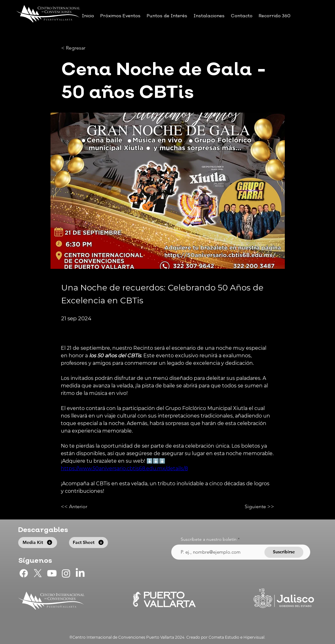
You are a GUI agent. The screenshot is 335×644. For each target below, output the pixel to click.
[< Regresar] (82, 48)
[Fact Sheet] (88, 543)
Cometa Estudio (224, 637)
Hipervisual (254, 637)
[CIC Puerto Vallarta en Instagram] (66, 573)
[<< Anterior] (82, 507)
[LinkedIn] (80, 573)
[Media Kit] (38, 543)
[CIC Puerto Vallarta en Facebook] (24, 573)
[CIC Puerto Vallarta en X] (38, 573)
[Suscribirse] (284, 552)
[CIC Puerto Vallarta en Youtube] (52, 573)
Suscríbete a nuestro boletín (209, 539)
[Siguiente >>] (258, 507)
